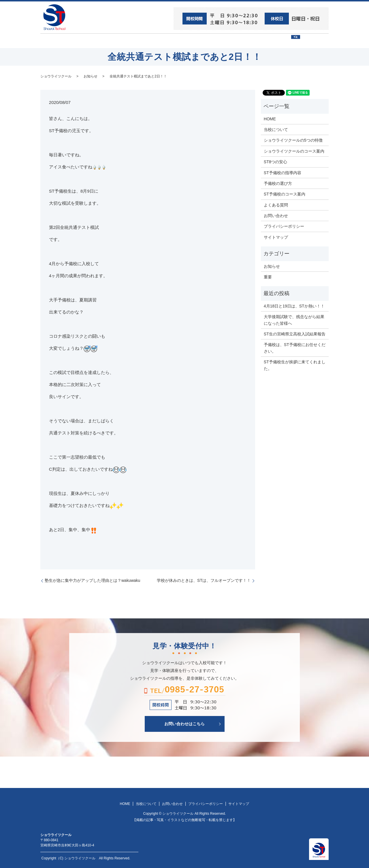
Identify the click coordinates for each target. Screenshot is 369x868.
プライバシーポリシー (284, 226)
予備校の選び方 (237, 41)
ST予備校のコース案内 (285, 194)
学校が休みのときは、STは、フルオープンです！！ (204, 580)
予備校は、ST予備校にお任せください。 (295, 347)
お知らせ (91, 76)
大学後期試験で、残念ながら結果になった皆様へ (294, 320)
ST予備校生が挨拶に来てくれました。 (295, 365)
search (313, 43)
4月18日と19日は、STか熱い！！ (294, 305)
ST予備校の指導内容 (283, 172)
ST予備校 (202, 41)
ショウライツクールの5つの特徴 (293, 140)
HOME (55, 41)
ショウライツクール (163, 41)
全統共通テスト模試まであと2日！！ (138, 76)
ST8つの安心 (85, 41)
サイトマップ (276, 237)
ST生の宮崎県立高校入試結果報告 (295, 334)
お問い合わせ (276, 41)
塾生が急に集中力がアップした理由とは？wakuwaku (92, 580)
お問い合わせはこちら (184, 723)
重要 (268, 277)
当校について (121, 41)
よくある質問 (276, 204)
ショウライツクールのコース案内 (294, 151)
